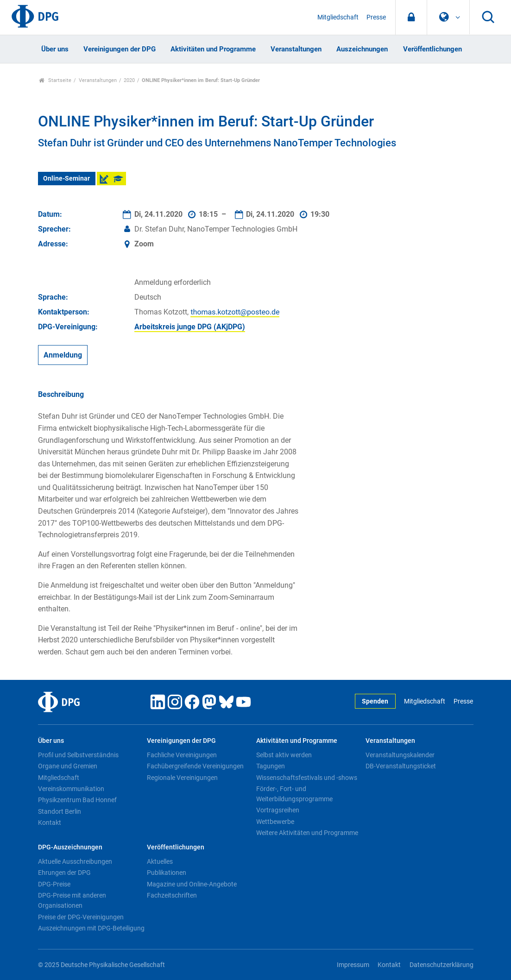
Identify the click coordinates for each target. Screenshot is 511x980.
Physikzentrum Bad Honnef (77, 800)
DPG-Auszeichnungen (70, 847)
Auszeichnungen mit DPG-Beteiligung (91, 928)
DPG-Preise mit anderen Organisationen (72, 900)
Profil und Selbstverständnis (78, 755)
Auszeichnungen (362, 49)
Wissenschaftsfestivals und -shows (307, 778)
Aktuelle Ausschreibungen (75, 861)
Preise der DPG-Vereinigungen (81, 917)
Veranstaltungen (296, 49)
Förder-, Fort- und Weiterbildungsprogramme (294, 794)
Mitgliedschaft (338, 17)
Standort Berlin (60, 811)
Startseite (55, 80)
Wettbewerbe (275, 822)
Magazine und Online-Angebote (192, 884)
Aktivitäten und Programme (213, 49)
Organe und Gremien (68, 766)
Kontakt (50, 823)
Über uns (55, 49)
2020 (129, 80)
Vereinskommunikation (71, 789)
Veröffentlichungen (432, 49)
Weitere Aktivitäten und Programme (307, 833)
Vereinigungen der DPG (120, 49)
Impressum (353, 965)
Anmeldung (63, 355)
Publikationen (167, 873)
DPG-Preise (54, 884)
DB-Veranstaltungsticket (401, 766)
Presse (376, 17)
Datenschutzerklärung (442, 965)
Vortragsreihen (278, 810)
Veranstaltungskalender (400, 755)
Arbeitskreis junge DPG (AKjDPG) (190, 327)
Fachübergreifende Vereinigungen (195, 766)
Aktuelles (160, 861)
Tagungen (271, 766)
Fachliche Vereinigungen (182, 755)
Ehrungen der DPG (64, 873)
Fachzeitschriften (172, 895)
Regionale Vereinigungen (182, 778)
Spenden (375, 701)
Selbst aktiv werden (284, 755)
